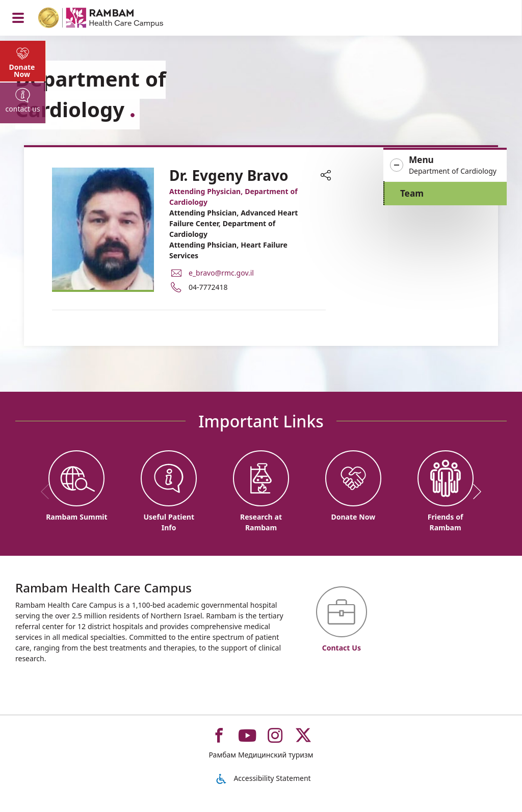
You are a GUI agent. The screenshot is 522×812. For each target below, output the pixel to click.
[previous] (48, 492)
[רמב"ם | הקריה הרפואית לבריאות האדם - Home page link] (114, 19)
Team (412, 193)
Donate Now (22, 71)
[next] (474, 492)
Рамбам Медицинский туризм (261, 755)
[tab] (23, 61)
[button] (445, 166)
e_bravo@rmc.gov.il (221, 273)
